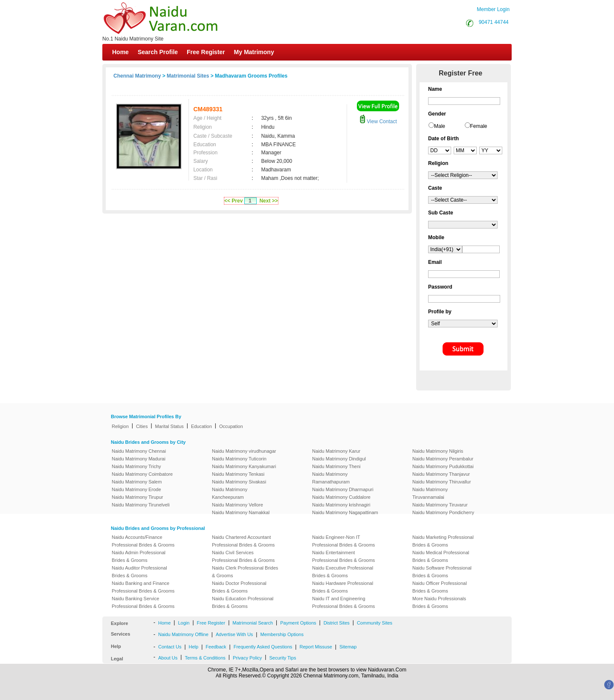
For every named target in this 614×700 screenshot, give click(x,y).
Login (184, 623)
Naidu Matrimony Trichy (136, 466)
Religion (120, 426)
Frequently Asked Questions (263, 647)
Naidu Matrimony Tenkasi (238, 474)
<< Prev (233, 201)
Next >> (268, 201)
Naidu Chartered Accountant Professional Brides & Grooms (243, 541)
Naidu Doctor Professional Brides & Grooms (239, 587)
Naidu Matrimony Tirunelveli (141, 505)
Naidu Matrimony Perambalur (443, 459)
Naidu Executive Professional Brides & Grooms (343, 572)
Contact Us (170, 647)
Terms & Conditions (205, 658)
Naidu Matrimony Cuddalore (341, 497)
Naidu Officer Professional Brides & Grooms (440, 587)
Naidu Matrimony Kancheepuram (230, 493)
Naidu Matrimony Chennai (139, 451)
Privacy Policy (247, 658)
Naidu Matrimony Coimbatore (142, 474)
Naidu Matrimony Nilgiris (438, 451)
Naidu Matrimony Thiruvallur (442, 482)
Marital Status (169, 426)
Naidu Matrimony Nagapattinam (345, 512)
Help (194, 647)
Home (120, 52)
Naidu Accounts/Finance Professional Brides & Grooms (143, 541)
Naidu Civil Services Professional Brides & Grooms (243, 556)
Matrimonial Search (253, 623)
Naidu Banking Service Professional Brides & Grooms (143, 602)
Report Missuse (316, 647)
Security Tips (282, 658)
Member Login (493, 9)
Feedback (216, 647)
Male (440, 126)
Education (201, 426)
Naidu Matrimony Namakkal (241, 512)
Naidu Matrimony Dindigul (339, 459)
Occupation (231, 426)
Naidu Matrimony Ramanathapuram (331, 478)
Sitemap (348, 647)
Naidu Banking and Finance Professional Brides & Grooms (143, 587)
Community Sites (375, 623)
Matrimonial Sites (188, 76)
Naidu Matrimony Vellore (237, 505)
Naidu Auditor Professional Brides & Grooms (139, 572)
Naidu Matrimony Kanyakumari (244, 466)
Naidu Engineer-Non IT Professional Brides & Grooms (343, 541)
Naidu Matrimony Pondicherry (443, 512)
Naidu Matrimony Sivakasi (239, 482)
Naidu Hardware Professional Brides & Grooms (343, 587)
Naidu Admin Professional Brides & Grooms (139, 556)
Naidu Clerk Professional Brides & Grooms (245, 572)
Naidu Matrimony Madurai (139, 459)
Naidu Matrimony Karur (336, 451)
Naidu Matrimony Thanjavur (441, 474)
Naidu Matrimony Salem (137, 482)
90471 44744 (494, 22)
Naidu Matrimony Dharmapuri (343, 489)
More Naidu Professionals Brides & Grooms (439, 602)
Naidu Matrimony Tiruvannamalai (430, 493)
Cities (142, 426)
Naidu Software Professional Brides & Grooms (442, 572)
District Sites (337, 623)
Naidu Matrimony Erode (136, 489)
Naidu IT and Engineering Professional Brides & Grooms (343, 602)
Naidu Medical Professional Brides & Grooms (441, 556)
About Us (168, 658)
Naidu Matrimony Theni (336, 466)
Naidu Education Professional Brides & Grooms (243, 602)
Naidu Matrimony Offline (183, 634)
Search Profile (158, 52)
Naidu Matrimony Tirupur (137, 497)
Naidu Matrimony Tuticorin (239, 459)
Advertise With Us (234, 634)
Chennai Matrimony (137, 76)
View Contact (378, 121)
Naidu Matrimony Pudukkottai (443, 466)
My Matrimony (254, 52)
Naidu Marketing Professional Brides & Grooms (443, 541)
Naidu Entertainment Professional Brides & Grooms (343, 556)
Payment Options (298, 623)
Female (479, 126)
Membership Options (282, 634)
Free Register (206, 52)
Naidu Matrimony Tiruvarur (440, 505)
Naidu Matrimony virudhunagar (244, 451)
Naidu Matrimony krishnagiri (341, 505)
